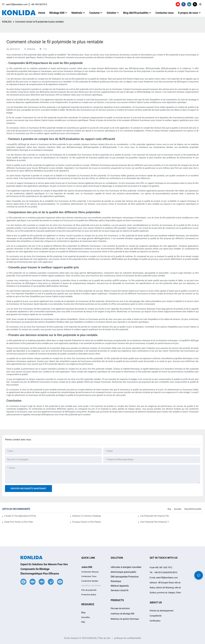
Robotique (116, 581)
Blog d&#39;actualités (193, 509)
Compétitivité (156, 616)
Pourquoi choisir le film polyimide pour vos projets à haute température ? (87, 522)
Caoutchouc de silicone (91, 585)
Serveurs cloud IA (120, 590)
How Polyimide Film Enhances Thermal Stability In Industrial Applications (155, 522)
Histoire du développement (162, 611)
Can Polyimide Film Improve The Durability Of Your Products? (155, 516)
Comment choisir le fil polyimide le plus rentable (39, 22)
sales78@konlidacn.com (15, 4)
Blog (169, 509)
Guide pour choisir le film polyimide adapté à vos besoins (19, 522)
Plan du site (104, 638)
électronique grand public (124, 572)
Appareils (120, 586)
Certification (155, 621)
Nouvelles (178, 509)
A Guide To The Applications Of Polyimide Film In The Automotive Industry (20, 516)
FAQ (83, 622)
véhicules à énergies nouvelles (126, 567)
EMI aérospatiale (125, 577)
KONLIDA (7, 22)
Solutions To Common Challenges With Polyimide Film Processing (87, 516)
